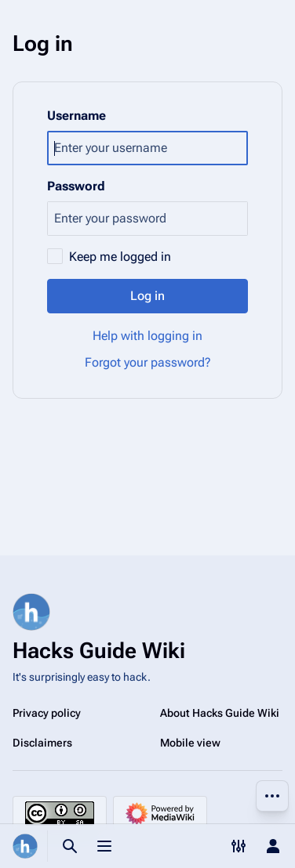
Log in (147, 296)
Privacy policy (47, 713)
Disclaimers (42, 743)
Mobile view (190, 743)
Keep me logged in (120, 257)
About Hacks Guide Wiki (220, 713)
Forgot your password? (148, 362)
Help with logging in (147, 336)
